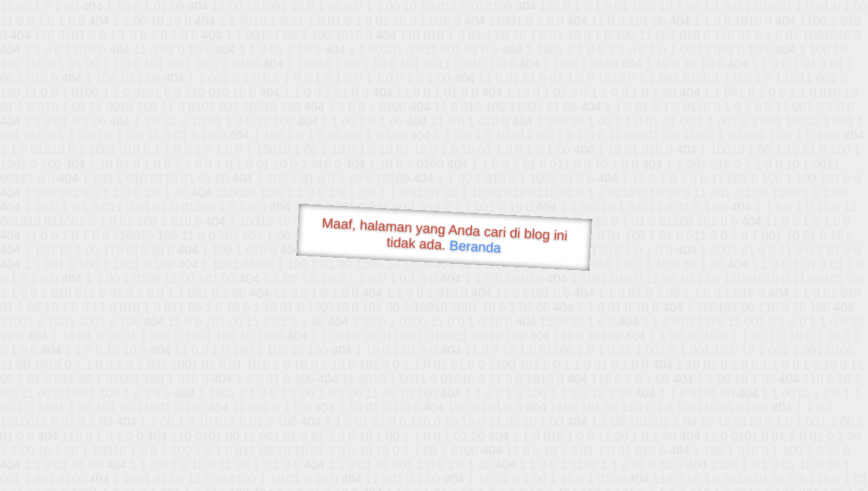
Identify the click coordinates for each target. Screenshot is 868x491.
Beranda (475, 246)
